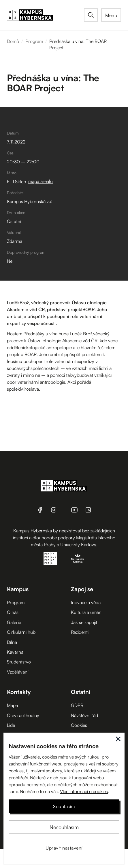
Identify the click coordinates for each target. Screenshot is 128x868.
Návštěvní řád (84, 715)
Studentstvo (19, 662)
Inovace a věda (86, 602)
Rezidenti (80, 632)
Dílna (12, 642)
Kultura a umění (87, 612)
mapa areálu (41, 181)
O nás (13, 612)
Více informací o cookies (84, 791)
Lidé (11, 725)
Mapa (12, 705)
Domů (13, 41)
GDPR (77, 705)
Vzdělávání (18, 672)
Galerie (14, 622)
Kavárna (15, 652)
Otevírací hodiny (23, 715)
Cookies (79, 725)
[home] (45, 15)
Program (34, 41)
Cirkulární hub (21, 632)
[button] (111, 15)
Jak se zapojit (84, 622)
